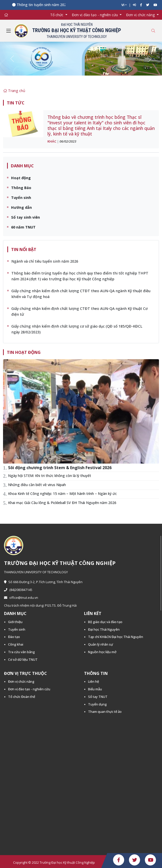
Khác (52, 141)
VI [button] (123, 5)
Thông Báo (21, 188)
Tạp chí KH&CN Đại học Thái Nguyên (116, 637)
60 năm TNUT (23, 227)
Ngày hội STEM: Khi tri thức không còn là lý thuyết (50, 476)
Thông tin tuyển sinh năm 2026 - (47, 5)
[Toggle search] (153, 31)
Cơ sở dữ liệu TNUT (23, 659)
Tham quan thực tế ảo (105, 712)
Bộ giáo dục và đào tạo (105, 622)
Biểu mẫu (95, 689)
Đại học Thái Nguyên (104, 629)
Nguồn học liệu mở (102, 652)
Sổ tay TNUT (98, 697)
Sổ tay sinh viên (25, 217)
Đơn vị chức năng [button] (141, 15)
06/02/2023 (68, 141)
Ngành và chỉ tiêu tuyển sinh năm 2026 (45, 261)
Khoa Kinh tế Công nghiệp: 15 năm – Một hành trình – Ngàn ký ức (62, 494)
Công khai (16, 644)
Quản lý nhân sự (101, 644)
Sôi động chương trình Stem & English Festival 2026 (60, 468)
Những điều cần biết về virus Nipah (37, 485)
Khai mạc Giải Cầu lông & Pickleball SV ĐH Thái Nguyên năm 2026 (62, 503)
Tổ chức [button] (57, 15)
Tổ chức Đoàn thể (22, 697)
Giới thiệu (15, 622)
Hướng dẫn (21, 207)
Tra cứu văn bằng (21, 652)
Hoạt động (21, 178)
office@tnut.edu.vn (21, 598)
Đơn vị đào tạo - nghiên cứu (29, 689)
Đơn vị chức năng (21, 681)
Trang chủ (14, 91)
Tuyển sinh (21, 198)
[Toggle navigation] (9, 31)
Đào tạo (14, 637)
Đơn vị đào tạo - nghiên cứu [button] (95, 15)
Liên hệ (93, 681)
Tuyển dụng (97, 704)
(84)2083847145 (18, 590)
